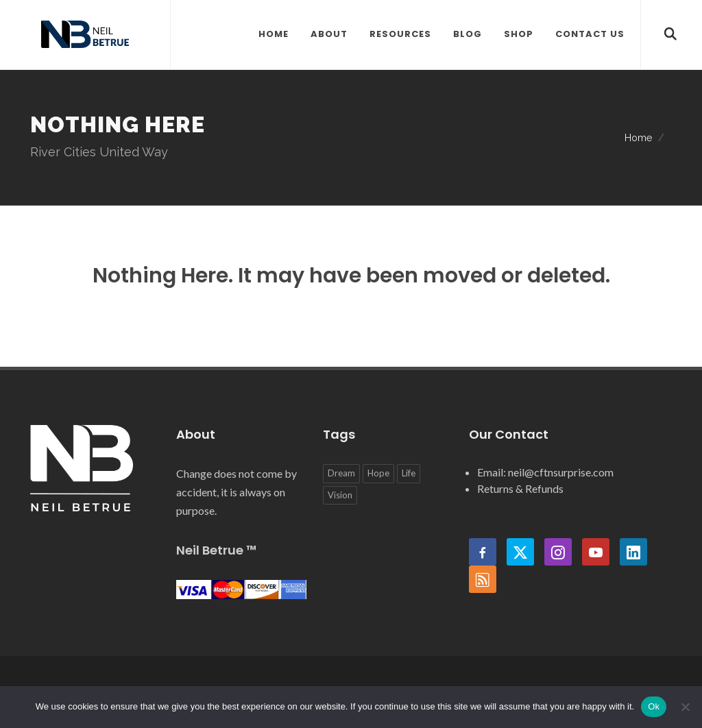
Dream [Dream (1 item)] (341, 473)
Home (639, 137)
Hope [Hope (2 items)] (378, 473)
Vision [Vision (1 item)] (340, 495)
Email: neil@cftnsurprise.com (545, 472)
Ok (654, 706)
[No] (685, 707)
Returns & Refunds (520, 488)
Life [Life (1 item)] (409, 473)
